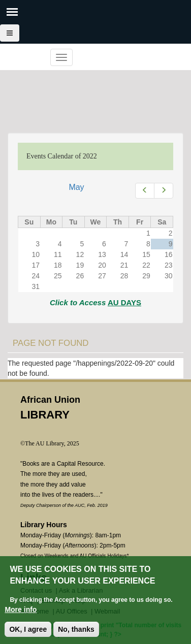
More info (21, 609)
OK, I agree (28, 629)
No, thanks (76, 629)
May (76, 187)
